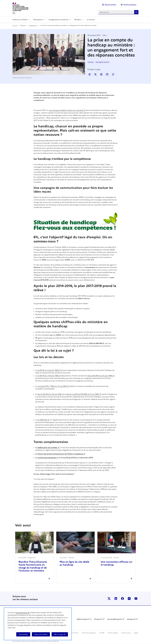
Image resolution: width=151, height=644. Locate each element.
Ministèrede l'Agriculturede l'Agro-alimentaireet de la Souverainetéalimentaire (20, 8)
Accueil (15, 25)
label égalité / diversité (102, 62)
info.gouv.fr (98, 619)
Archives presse (126, 633)
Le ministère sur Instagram (129, 599)
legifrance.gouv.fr (83, 619)
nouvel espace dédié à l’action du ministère (66, 110)
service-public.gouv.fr (115, 619)
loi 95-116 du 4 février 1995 (48, 376)
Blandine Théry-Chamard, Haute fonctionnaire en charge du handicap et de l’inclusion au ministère (33, 566)
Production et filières (20, 20)
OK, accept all (60, 634)
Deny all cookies (41, 634)
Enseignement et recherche (59, 20)
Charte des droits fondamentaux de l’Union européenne (60, 454)
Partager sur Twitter (95, 74)
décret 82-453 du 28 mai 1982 (50, 394)
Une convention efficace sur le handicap (117, 563)
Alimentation (38, 20)
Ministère (78, 20)
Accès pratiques (130, 5)
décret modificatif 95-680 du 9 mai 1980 (83, 394)
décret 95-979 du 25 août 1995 (100, 376)
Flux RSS (102, 633)
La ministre (91, 20)
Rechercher (136, 12)
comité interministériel (47, 458)
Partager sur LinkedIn (101, 74)
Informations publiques (89, 633)
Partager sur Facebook (90, 74)
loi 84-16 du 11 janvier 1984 (48, 370)
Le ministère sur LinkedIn (116, 599)
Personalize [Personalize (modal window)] (23, 634)
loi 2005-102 (42, 420)
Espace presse (110, 5)
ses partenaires (21, 612)
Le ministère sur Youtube (136, 599)
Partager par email (107, 74)
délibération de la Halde (47, 448)
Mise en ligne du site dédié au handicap (74, 563)
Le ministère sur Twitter (109, 599)
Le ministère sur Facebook (122, 599)
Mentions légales (113, 633)
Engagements (33, 25)
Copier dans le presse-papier (113, 74)
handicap (91, 62)
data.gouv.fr (131, 619)
